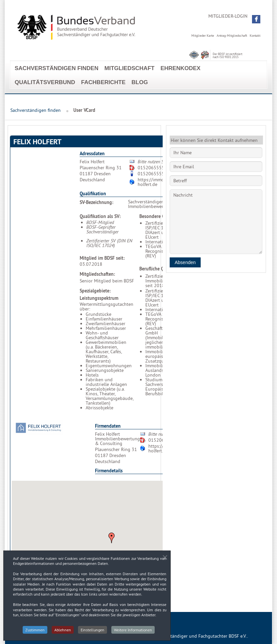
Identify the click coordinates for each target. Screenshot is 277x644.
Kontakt (255, 36)
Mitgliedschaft (129, 68)
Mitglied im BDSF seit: (102, 258)
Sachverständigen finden (56, 68)
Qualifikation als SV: (100, 216)
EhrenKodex (180, 68)
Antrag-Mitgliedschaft (232, 36)
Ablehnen (63, 632)
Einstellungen (92, 632)
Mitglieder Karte (203, 36)
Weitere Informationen (133, 632)
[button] (256, 19)
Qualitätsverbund (45, 82)
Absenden (185, 262)
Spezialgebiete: (95, 291)
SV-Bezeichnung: (96, 202)
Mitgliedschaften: (97, 274)
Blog (140, 82)
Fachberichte (103, 82)
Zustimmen (35, 632)
